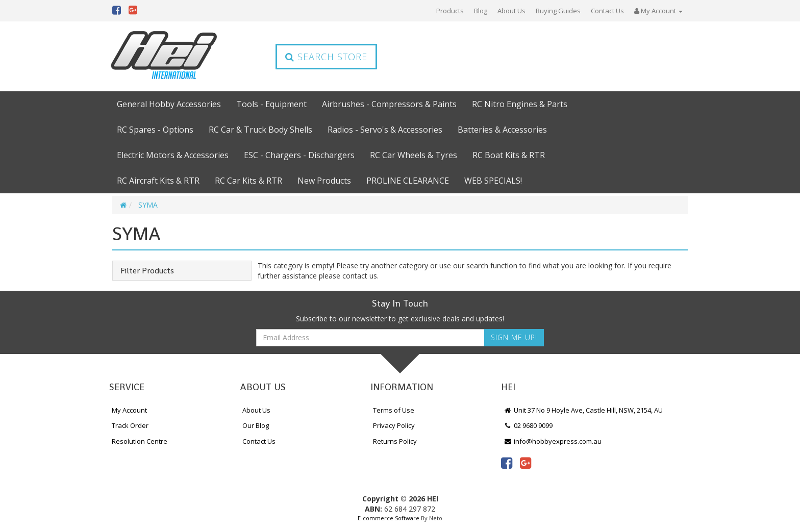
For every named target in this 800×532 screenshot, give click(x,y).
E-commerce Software (389, 518)
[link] (507, 463)
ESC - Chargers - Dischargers (299, 155)
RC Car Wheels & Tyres (414, 155)
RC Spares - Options (155, 130)
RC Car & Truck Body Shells (260, 130)
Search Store (326, 57)
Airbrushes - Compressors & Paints (389, 104)
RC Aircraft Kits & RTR (158, 181)
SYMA (148, 205)
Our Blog (256, 425)
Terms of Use (394, 410)
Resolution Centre (140, 441)
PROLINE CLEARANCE (408, 181)
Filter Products (147, 271)
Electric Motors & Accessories (173, 155)
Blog (481, 11)
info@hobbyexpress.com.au (553, 441)
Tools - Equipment (271, 104)
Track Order (130, 425)
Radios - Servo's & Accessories (385, 130)
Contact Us (607, 11)
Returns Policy (395, 441)
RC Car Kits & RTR (248, 181)
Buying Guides (558, 11)
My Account (129, 410)
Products (450, 11)
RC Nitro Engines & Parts (520, 104)
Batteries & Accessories (502, 130)
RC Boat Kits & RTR (509, 155)
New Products (324, 181)
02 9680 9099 (528, 425)
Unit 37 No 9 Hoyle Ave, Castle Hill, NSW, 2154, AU (583, 410)
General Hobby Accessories (169, 104)
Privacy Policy (394, 425)
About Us (511, 11)
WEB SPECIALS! (493, 181)
